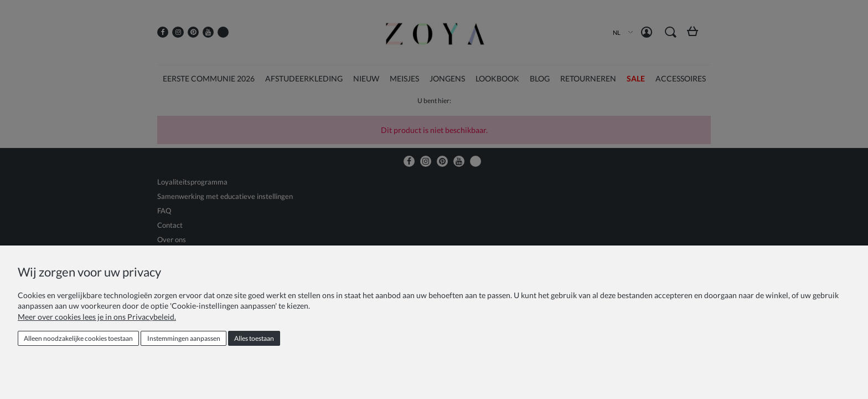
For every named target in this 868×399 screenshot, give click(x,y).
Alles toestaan (254, 338)
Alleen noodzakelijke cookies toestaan (78, 338)
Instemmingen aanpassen (184, 338)
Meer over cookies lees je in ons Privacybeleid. (97, 317)
